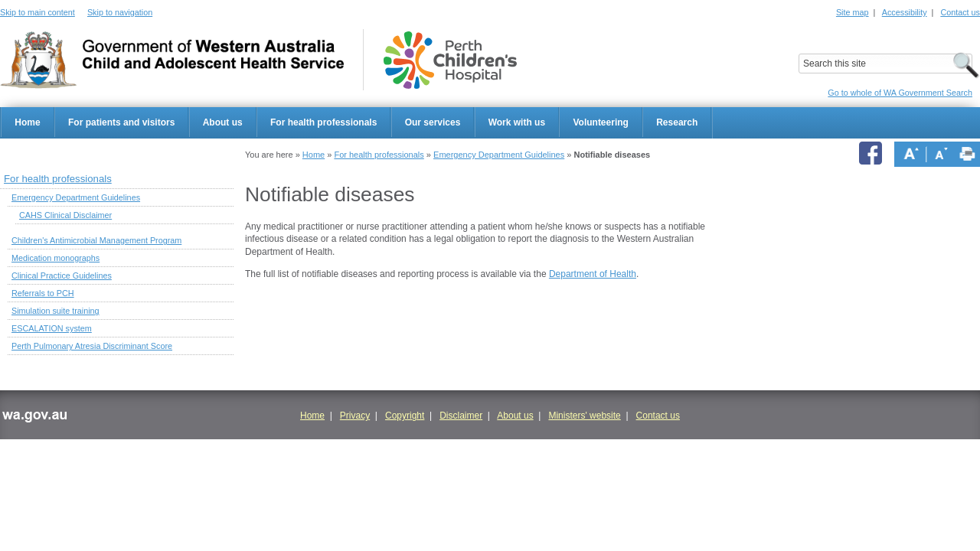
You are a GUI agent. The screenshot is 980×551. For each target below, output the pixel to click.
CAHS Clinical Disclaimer (65, 215)
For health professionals (323, 122)
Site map (853, 12)
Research (677, 122)
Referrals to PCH (43, 293)
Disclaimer (461, 416)
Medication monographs (56, 258)
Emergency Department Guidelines (499, 155)
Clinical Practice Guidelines (62, 275)
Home (27, 122)
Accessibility (905, 12)
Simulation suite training (56, 311)
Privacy (355, 416)
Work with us (517, 122)
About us (223, 122)
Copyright (405, 416)
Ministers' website (584, 416)
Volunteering (600, 122)
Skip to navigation (120, 12)
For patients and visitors (121, 122)
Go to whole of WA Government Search (900, 93)
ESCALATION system (52, 328)
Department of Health (593, 274)
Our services (433, 122)
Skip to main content (38, 12)
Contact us (960, 12)
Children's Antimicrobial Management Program (96, 240)
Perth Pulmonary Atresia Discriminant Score (92, 346)
